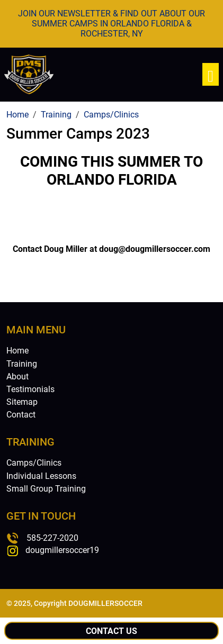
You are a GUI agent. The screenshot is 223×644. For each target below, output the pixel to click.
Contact (21, 415)
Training (22, 364)
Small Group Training (46, 489)
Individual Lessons (41, 476)
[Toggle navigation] (211, 74)
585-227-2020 (52, 538)
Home (17, 351)
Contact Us (111, 631)
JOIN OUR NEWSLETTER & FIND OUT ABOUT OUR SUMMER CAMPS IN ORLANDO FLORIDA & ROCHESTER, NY (111, 24)
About (17, 377)
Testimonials (30, 389)
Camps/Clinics (34, 463)
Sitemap (22, 402)
